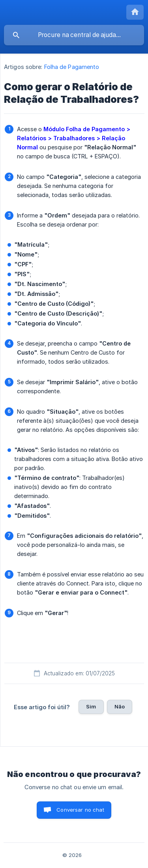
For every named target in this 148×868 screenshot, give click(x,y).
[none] (135, 12)
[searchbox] (74, 35)
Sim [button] (91, 706)
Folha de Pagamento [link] (72, 67)
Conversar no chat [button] (80, 810)
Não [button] (120, 706)
